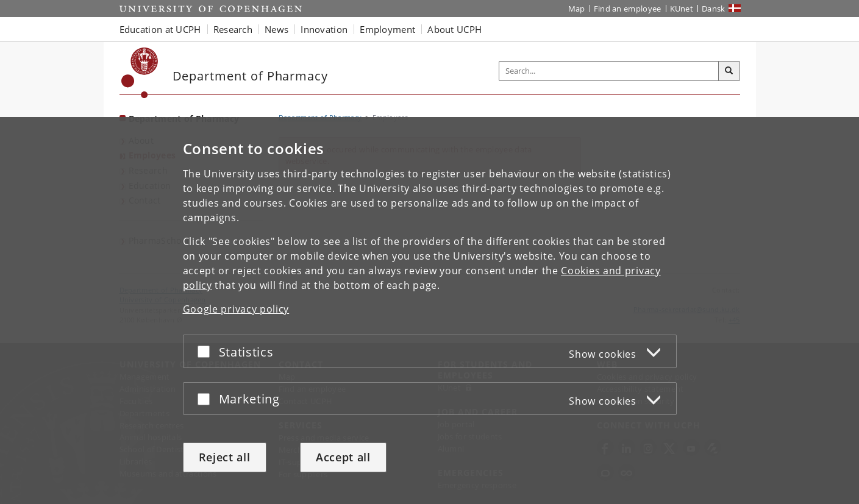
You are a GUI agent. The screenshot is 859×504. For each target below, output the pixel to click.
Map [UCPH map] (577, 9)
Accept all (343, 457)
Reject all (225, 457)
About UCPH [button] (454, 29)
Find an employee (628, 9)
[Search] (729, 71)
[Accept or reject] (207, 351)
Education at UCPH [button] (160, 29)
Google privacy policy (236, 309)
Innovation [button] (324, 29)
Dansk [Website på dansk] (714, 9)
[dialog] (429, 311)
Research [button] (233, 29)
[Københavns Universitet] (140, 73)
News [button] (276, 29)
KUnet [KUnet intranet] (682, 9)
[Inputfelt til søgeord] (609, 71)
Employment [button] (387, 29)
